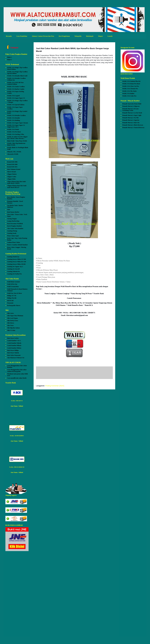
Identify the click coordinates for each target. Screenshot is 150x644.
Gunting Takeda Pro (13, 271)
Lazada (110, 36)
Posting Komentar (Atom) (55, 386)
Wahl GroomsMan (13, 287)
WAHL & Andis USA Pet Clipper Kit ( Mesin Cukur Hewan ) (17, 138)
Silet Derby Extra (13, 321)
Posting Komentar (47, 373)
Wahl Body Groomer (14, 282)
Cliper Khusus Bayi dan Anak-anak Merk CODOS (17, 182)
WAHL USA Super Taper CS (16, 98)
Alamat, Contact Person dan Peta (43, 36)
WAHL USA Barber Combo (16, 89)
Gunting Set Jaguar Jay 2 (15, 267)
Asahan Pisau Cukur (14, 242)
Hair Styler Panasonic (14, 355)
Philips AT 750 (12, 296)
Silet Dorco (11, 323)
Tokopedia (78, 36)
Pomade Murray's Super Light (132, 115)
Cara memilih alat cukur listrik (17, 378)
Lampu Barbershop (13, 221)
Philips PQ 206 (12, 298)
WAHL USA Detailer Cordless (16, 115)
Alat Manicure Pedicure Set (16, 358)
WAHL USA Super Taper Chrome (18, 123)
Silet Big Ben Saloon (13, 328)
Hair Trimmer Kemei (14, 169)
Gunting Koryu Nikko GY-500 (16, 259)
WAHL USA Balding (13, 120)
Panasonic (10, 303)
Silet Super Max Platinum (15, 316)
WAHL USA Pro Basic (14, 132)
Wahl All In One (12, 284)
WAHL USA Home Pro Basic (131, 84)
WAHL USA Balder (128, 94)
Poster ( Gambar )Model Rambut (17, 245)
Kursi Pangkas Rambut (14, 226)
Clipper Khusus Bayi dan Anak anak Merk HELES (17, 186)
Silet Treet (10, 325)
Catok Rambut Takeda (14, 343)
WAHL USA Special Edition (16, 105)
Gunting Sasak (12, 233)
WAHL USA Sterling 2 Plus (16, 134)
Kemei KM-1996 (12, 162)
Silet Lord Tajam (12, 318)
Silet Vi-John (11, 330)
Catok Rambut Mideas (14, 348)
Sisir (9, 210)
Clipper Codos (12, 177)
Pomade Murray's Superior (131, 120)
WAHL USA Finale (13, 129)
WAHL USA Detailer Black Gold (17, 76)
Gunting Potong (12, 231)
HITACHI (10, 301)
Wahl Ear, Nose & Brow (15, 293)
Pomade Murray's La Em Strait (132, 113)
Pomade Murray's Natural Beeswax (133, 128)
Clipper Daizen (12, 174)
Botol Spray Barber (13, 212)
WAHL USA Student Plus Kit (131, 81)
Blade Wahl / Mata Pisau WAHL (17, 141)
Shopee (100, 36)
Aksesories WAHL (13, 154)
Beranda (9, 36)
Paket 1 (9, 57)
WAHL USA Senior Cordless (16, 87)
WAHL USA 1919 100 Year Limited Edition (15, 83)
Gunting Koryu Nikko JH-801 (16, 264)
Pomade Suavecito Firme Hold (132, 104)
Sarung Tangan (12, 219)
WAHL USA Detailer (14, 118)
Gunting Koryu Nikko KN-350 (17, 262)
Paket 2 (9, 60)
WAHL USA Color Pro (129, 96)
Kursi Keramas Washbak (15, 224)
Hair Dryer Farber (13, 338)
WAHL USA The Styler (130, 91)
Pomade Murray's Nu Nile (130, 118)
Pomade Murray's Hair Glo (131, 123)
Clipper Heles (11, 179)
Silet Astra (10, 313)
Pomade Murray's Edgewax (131, 106)
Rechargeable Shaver (14, 305)
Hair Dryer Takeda (13, 353)
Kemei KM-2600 (12, 164)
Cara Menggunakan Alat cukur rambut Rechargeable (17, 370)
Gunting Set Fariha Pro (14, 274)
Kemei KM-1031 (12, 167)
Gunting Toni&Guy (13, 257)
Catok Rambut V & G (14, 341)
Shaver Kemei (12, 172)
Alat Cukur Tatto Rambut (15, 228)
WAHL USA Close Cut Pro (131, 86)
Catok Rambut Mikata (14, 345)
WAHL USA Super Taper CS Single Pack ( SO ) (16, 126)
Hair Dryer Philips (13, 350)
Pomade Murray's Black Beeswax (133, 125)
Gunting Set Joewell (13, 269)
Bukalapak (90, 36)
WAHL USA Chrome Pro (130, 89)
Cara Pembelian (22, 36)
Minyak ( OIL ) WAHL (14, 152)
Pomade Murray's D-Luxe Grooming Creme (130, 110)
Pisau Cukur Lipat (13, 236)
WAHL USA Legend (13, 96)
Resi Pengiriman (64, 36)
